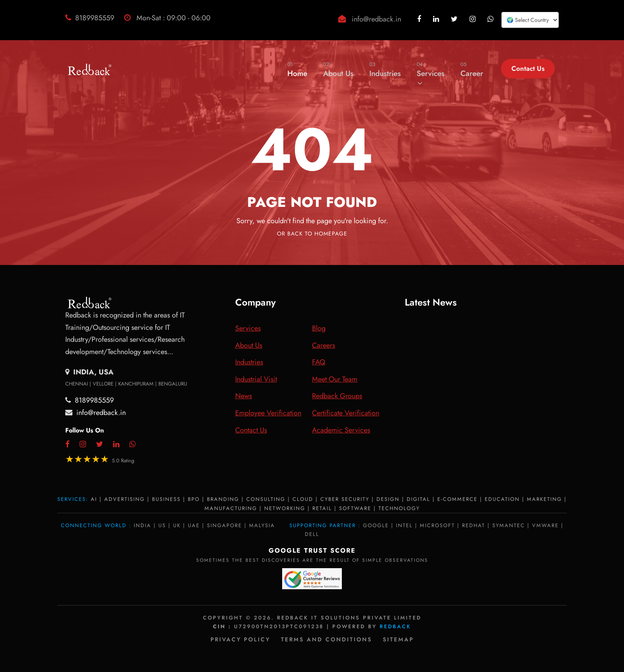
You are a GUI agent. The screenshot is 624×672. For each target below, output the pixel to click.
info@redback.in (376, 19)
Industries (385, 69)
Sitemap (398, 639)
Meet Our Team (335, 379)
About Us (338, 69)
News (244, 396)
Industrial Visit (256, 379)
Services (431, 73)
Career (472, 69)
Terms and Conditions (327, 639)
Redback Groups (337, 396)
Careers (324, 345)
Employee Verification (268, 413)
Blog (319, 328)
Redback (395, 626)
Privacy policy (240, 639)
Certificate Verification (346, 413)
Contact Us (528, 68)
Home (297, 69)
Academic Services (341, 430)
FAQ (319, 362)
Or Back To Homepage (312, 234)
